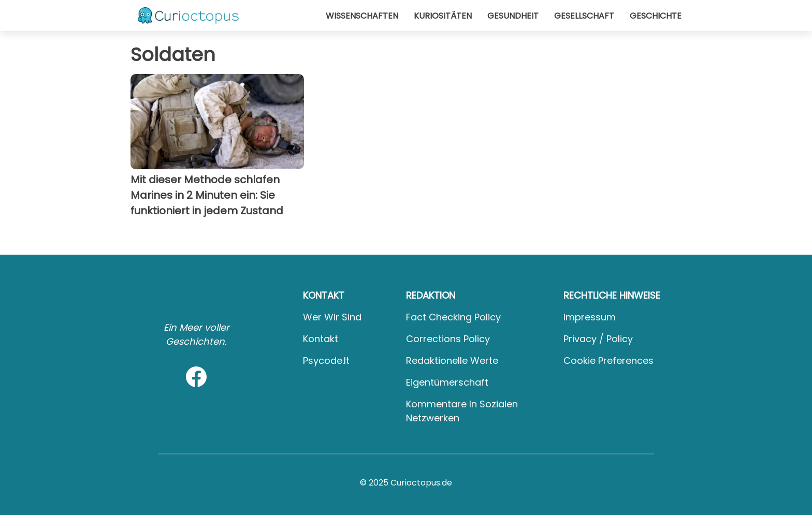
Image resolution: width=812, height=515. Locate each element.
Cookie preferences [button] (608, 360)
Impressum (590, 317)
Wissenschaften (362, 16)
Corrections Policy (448, 339)
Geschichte (656, 16)
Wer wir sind (332, 317)
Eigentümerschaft (447, 382)
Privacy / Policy (598, 339)
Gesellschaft (584, 16)
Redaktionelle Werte (452, 360)
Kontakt (321, 339)
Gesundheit (513, 16)
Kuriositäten (443, 16)
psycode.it (326, 360)
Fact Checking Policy (453, 317)
